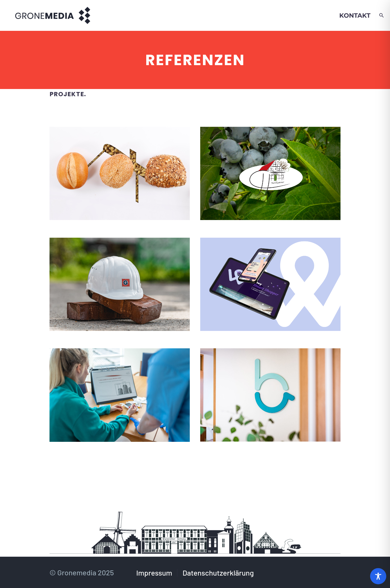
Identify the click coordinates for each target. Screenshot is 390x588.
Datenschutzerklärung (218, 573)
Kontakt (355, 15)
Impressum (154, 573)
